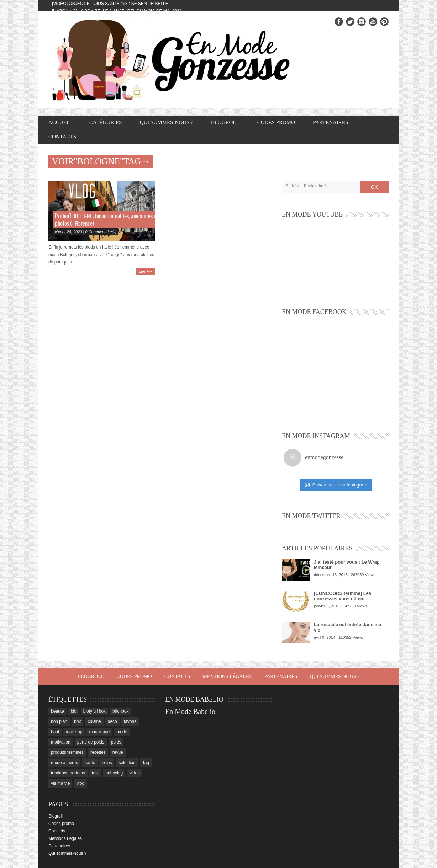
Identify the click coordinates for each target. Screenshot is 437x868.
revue (118, 752)
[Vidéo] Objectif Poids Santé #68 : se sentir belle (110, 4)
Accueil (60, 122)
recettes (98, 752)
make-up (74, 732)
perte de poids (91, 742)
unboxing (114, 773)
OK (374, 187)
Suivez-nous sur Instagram (336, 485)
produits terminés (67, 752)
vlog (80, 783)
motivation (61, 742)
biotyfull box (94, 711)
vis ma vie (60, 783)
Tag (146, 763)
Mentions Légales (227, 677)
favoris (130, 721)
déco (112, 721)
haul (55, 732)
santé (90, 763)
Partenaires (330, 122)
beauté (57, 711)
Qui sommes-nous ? (167, 122)
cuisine (94, 721)
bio (74, 711)
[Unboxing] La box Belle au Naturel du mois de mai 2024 (117, 11)
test (95, 773)
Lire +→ (146, 271)
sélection (127, 763)
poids (116, 742)
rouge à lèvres (64, 763)
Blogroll (225, 122)
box (77, 721)
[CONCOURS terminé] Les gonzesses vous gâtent (343, 596)
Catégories (106, 122)
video (135, 773)
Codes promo (276, 122)
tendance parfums (68, 773)
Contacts (62, 137)
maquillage (99, 732)
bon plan (59, 721)
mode (122, 732)
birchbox (120, 711)
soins (107, 763)
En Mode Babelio (190, 712)
